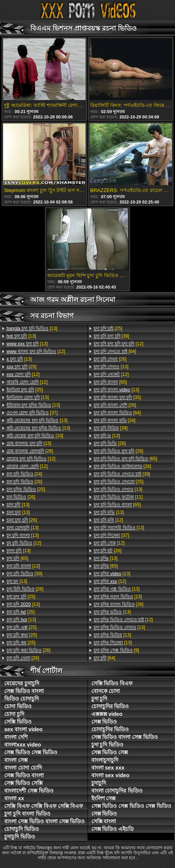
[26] (30, 451)
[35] (117, 397)
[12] (36, 351)
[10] (35, 436)
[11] (118, 497)
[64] (115, 351)
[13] (32, 328)
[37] (32, 413)
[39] (24, 574)
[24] (24, 474)
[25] (21, 367)
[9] (116, 650)
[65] (17, 558)
